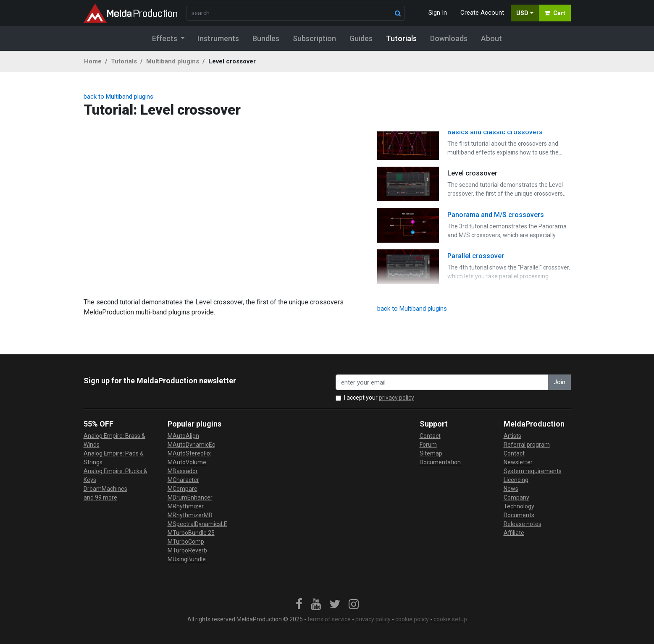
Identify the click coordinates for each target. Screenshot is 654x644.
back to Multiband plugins (118, 97)
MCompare (183, 489)
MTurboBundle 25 (191, 533)
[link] (299, 605)
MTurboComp (186, 542)
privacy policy (397, 398)
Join (559, 382)
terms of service (329, 619)
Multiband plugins (173, 61)
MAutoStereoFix (189, 453)
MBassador (183, 471)
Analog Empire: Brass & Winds (114, 440)
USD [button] (522, 13)
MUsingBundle (187, 559)
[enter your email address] (442, 382)
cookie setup (450, 619)
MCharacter (183, 480)
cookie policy (412, 619)
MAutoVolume (187, 462)
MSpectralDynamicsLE (197, 524)
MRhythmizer (186, 506)
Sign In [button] (438, 13)
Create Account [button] (482, 13)
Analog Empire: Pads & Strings (114, 458)
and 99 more (100, 497)
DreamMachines (105, 489)
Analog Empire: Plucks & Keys (116, 475)
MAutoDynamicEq (192, 445)
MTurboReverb (187, 550)
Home (93, 61)
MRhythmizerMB (190, 515)
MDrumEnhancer (190, 497)
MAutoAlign (183, 436)
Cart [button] (555, 13)
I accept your (379, 398)
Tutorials (124, 61)
